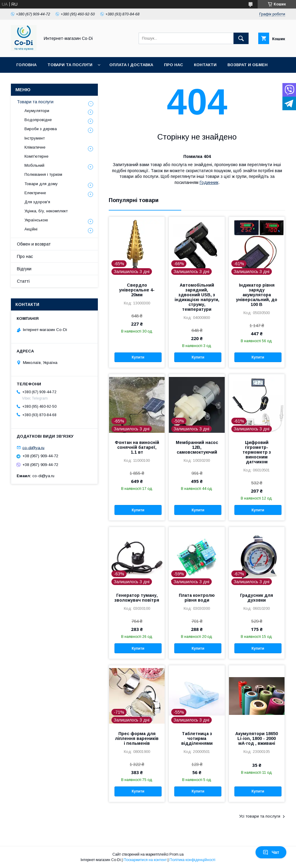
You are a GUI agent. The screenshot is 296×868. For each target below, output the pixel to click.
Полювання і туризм (43, 174)
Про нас (174, 65)
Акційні (31, 229)
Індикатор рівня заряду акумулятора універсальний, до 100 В (257, 295)
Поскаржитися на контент (145, 860)
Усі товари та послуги (260, 816)
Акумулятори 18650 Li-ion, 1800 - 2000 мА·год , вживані (257, 738)
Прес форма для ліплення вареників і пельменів (137, 738)
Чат (271, 852)
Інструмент (35, 138)
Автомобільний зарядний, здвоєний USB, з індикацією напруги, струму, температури (197, 297)
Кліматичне (35, 147)
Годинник (209, 182)
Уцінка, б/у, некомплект (46, 211)
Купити (138, 357)
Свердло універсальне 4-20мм (137, 290)
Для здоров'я (37, 202)
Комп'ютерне (36, 156)
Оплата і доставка (131, 65)
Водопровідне (38, 120)
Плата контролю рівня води (197, 598)
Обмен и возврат (34, 244)
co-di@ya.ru (33, 447)
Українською (36, 220)
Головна (26, 65)
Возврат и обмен (248, 65)
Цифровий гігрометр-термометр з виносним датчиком (257, 452)
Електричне (35, 193)
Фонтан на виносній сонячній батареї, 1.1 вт (137, 447)
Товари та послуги (70, 65)
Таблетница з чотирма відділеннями (197, 738)
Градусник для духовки (257, 598)
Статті (23, 281)
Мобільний (34, 165)
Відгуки (24, 269)
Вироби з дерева (41, 129)
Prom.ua (177, 854)
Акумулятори (37, 111)
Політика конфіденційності (192, 860)
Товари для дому (41, 184)
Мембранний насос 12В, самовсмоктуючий (197, 447)
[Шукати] (241, 38)
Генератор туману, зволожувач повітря (137, 598)
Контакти (205, 65)
